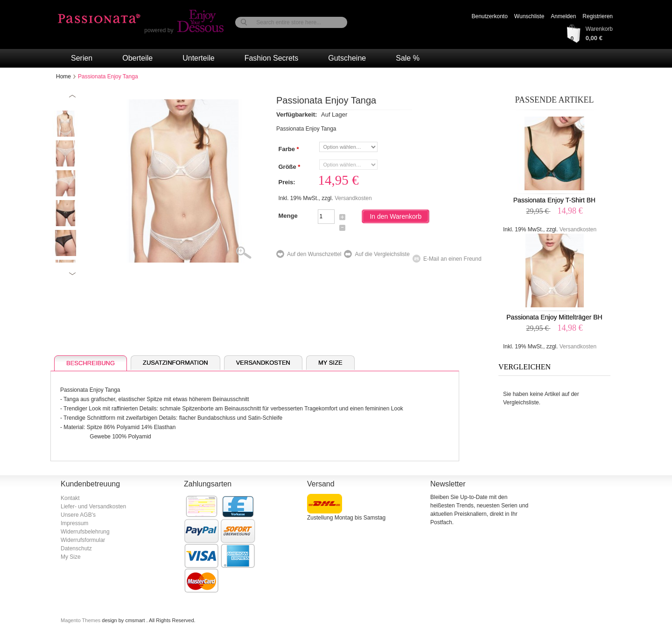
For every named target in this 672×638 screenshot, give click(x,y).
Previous (72, 96)
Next (72, 274)
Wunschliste (529, 16)
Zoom (249, 253)
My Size (330, 363)
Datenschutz (76, 548)
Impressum (74, 523)
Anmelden (563, 16)
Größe (289, 167)
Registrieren (598, 16)
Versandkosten (353, 198)
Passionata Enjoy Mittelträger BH (554, 317)
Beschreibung (91, 363)
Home (63, 76)
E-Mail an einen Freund (452, 259)
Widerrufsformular (83, 540)
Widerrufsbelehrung (85, 532)
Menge (288, 216)
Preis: (287, 182)
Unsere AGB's (78, 515)
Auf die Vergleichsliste (382, 254)
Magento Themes (81, 620)
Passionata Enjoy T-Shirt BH (554, 200)
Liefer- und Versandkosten (93, 506)
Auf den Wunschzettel (314, 254)
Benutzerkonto (489, 16)
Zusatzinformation (175, 363)
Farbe (288, 149)
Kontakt (70, 498)
